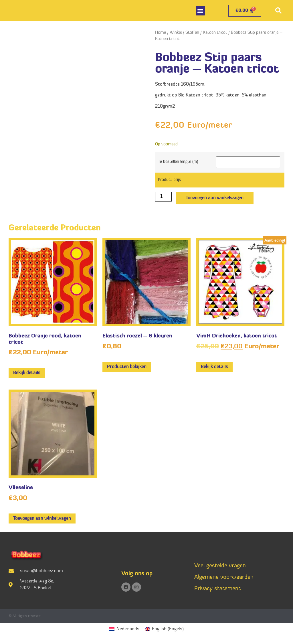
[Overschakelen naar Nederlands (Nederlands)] (124, 629)
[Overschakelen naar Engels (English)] (164, 629)
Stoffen (192, 33)
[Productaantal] (163, 197)
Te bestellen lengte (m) (178, 162)
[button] (200, 11)
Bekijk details (27, 373)
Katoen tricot (215, 33)
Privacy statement (217, 589)
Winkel (176, 33)
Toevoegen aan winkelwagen (215, 198)
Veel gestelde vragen (220, 566)
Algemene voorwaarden (224, 577)
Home (161, 33)
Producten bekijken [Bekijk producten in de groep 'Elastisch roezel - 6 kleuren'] (127, 367)
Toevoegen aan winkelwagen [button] (42, 519)
